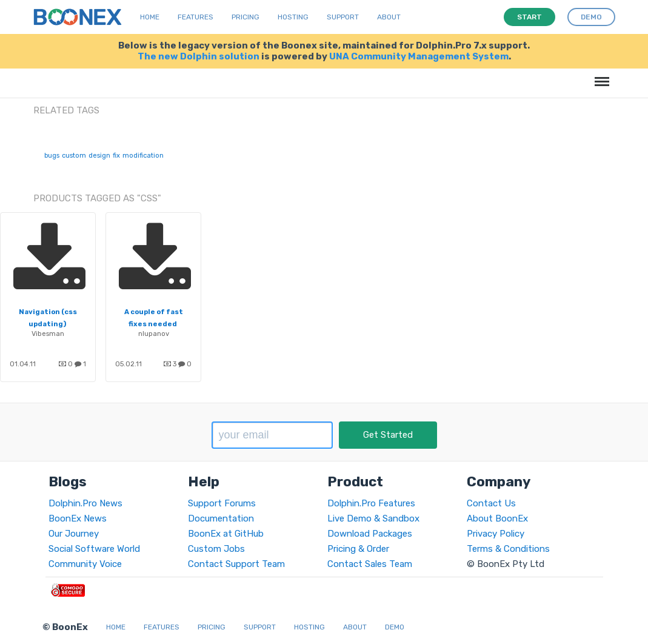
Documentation (221, 518)
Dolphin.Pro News (85, 503)
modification (143, 156)
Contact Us (491, 503)
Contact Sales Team (370, 564)
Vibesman (48, 334)
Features (195, 17)
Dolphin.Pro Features (371, 503)
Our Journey (74, 534)
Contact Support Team (236, 564)
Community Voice (85, 564)
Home (150, 17)
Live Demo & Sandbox (373, 518)
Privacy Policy (496, 534)
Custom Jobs (216, 549)
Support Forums (222, 503)
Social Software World (94, 549)
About (389, 17)
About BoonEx (497, 518)
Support (343, 17)
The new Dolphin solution (199, 56)
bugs (52, 156)
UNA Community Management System (419, 56)
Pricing (246, 17)
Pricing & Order (358, 549)
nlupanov (154, 334)
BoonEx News (78, 518)
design (99, 156)
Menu (600, 75)
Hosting (293, 17)
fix (116, 156)
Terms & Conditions (508, 549)
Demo (395, 627)
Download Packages (370, 534)
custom (74, 156)
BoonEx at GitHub (226, 534)
